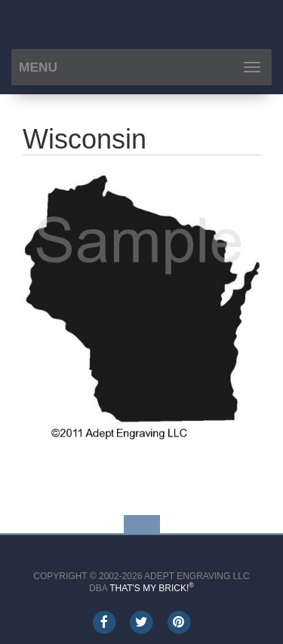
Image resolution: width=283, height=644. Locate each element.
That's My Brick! (152, 588)
